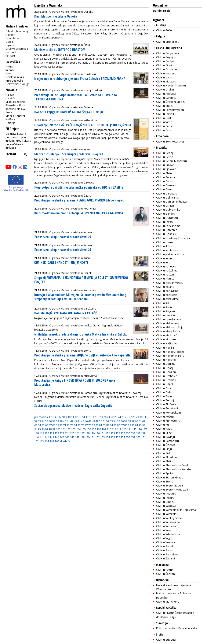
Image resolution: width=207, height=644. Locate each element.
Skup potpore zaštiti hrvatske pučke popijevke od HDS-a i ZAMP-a (79, 187)
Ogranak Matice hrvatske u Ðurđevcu (73, 74)
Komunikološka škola (15, 111)
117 (144, 429)
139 (143, 433)
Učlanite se (12, 38)
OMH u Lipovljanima (169, 319)
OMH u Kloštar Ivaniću (170, 283)
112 (119, 429)
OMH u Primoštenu (168, 421)
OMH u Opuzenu (167, 372)
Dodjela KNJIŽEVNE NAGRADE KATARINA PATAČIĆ (66, 313)
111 (114, 429)
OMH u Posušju (166, 94)
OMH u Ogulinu (166, 364)
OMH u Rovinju (166, 437)
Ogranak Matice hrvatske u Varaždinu (73, 308)
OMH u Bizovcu (166, 165)
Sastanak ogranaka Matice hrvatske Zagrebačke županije (73, 406)
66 (47, 425)
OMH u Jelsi (163, 262)
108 (99, 429)
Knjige (9, 66)
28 (134, 417)
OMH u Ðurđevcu (167, 218)
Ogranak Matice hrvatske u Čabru (70, 196)
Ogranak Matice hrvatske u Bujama (71, 107)
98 (50, 429)
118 (37, 433)
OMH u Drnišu (165, 206)
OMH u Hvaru (165, 242)
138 (138, 433)
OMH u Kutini (164, 307)
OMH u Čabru (165, 181)
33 (39, 421)
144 (57, 437)
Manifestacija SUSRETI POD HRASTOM (60, 50)
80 (97, 425)
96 (43, 429)
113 (124, 429)
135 (123, 433)
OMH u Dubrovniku (168, 210)
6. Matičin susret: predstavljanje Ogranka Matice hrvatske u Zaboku (81, 334)
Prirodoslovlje (14, 81)
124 (67, 433)
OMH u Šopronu (166, 574)
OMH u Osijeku (166, 384)
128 (87, 433)
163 (42, 441)
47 (90, 421)
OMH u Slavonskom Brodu (173, 465)
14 (83, 417)
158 (128, 437)
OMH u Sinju (164, 449)
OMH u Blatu (164, 173)
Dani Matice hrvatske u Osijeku (56, 16)
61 (140, 421)
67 (50, 425)
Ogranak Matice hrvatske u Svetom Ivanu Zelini (75, 397)
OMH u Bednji (165, 153)
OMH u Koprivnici (167, 295)
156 (118, 437)
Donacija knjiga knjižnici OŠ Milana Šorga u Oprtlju (69, 112)
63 (36, 425)
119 (42, 433)
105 (83, 429)
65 (43, 425)
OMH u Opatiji (165, 368)
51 (104, 421)
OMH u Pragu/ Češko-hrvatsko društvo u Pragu (175, 615)
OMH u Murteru (166, 339)
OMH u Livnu (164, 77)
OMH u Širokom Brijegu (171, 102)
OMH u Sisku (164, 453)
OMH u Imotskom (167, 250)
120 (47, 433)
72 (68, 425)
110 (109, 429)
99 (54, 429)
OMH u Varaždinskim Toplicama (176, 510)
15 (87, 417)
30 (141, 417)
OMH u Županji (166, 558)
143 (52, 437)
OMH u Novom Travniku (171, 85)
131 (103, 433)
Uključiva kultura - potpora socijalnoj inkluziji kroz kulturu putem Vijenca (18, 139)
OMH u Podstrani (167, 408)
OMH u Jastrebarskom (170, 254)
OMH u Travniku (166, 114)
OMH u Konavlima (167, 291)
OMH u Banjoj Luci (168, 53)
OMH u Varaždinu (167, 514)
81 (101, 425)
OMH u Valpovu (166, 506)
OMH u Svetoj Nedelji (170, 485)
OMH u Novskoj (166, 360)
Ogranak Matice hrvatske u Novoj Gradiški (76, 90)
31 (145, 417)
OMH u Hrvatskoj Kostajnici (173, 238)
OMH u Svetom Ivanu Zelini (173, 489)
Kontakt (10, 56)
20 (105, 417)
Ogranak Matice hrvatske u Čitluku (71, 45)
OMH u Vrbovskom (168, 534)
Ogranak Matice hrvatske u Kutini (70, 258)
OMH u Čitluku (165, 65)
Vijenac (10, 70)
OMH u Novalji (165, 348)
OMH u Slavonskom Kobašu (174, 469)
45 (83, 421)
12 (76, 417)
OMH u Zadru (165, 550)
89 (129, 425)
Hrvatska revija (15, 77)
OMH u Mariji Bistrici (169, 331)
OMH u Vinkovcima (168, 522)
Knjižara (10, 119)
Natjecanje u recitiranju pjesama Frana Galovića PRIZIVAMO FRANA (80, 79)
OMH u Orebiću (166, 380)
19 (101, 417)
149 (82, 437)
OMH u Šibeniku (166, 445)
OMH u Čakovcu (166, 185)
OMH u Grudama (167, 69)
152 (97, 437)
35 (47, 421)
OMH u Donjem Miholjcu (171, 201)
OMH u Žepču (165, 130)
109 (104, 429)
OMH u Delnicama (167, 197)
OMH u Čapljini (165, 61)
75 (79, 425)
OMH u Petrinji (165, 400)
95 (39, 429)
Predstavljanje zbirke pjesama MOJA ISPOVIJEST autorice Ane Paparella (82, 355)
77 (86, 425)
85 (115, 425)
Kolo (8, 73)
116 (139, 429)
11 (73, 417)
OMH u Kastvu (165, 274)
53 (111, 421)
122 (57, 433)
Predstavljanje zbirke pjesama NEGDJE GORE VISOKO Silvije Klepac (79, 200)
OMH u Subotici (166, 640)
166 (57, 441)
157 (123, 437)
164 (47, 441)
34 (43, 421)
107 (94, 429)
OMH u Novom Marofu (170, 356)
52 (108, 421)
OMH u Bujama (166, 177)
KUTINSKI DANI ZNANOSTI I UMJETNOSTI (61, 263)
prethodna (41, 417)
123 (62, 433)
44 (79, 421)
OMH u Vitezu (165, 122)
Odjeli (9, 42)
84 (111, 425)
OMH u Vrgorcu (166, 538)
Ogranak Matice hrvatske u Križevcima (73, 120)
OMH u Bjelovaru (167, 169)
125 (72, 433)
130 (97, 433)
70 (61, 425)
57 (126, 421)
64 (39, 425)
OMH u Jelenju (165, 258)
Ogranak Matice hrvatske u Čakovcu (72, 182)
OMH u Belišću (165, 157)
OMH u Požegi (165, 417)
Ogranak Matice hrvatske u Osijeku (71, 12)
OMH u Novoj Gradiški (170, 352)
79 (93, 425)
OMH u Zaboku (166, 546)
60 (137, 421)
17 (94, 417)
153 (103, 437)
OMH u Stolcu (165, 106)
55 (119, 421)
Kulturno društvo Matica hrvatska (177, 628)
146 (67, 437)
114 (129, 429)
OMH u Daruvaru (167, 193)
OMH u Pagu (164, 396)
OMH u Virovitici (166, 526)
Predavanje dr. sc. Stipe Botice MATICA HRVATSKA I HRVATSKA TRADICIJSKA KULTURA (76, 97)
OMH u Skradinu (167, 457)
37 (54, 421)
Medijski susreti (16, 116)
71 (65, 425)
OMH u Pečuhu (166, 570)
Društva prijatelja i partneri (17, 50)
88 (126, 425)
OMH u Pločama (166, 404)
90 (133, 425)
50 (101, 421)
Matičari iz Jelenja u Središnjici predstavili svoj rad (69, 154)
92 (140, 425)
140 (37, 437)
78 (90, 425)
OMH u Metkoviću (167, 335)
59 (133, 421)
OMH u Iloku (164, 246)
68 (54, 425)
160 (138, 437)
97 (47, 429)
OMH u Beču (164, 30)
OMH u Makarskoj (167, 323)
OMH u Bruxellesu (168, 42)
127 (82, 433)
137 (133, 433)
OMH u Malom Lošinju (170, 327)
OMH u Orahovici (167, 376)
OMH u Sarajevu (166, 98)
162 (37, 441)
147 (72, 437)
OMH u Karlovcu (166, 266)
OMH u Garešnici (167, 230)
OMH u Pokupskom (168, 412)
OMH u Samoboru (168, 441)
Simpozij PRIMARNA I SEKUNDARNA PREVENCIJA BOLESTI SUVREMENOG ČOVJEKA (81, 280)
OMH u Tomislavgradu (170, 110)
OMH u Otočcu (165, 388)
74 (75, 425)
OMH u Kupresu (166, 73)
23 (116, 417)
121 (52, 433)
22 (112, 417)
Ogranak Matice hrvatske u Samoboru (73, 393)
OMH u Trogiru (165, 498)
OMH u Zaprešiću (167, 554)
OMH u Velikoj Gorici (169, 518)
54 (115, 421)
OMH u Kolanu (165, 287)
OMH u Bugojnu (166, 57)
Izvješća (10, 98)
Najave (10, 95)
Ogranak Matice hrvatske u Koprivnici (72, 208)
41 (68, 421)
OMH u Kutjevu (166, 311)
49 (97, 421)
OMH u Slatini (165, 461)
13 (80, 417)
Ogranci (10, 45)
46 (86, 421)
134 (118, 433)
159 (133, 437)
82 (104, 425)
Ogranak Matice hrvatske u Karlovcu (72, 232)
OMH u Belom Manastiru (172, 161)
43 (75, 421)
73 (72, 425)
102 (68, 429)
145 (62, 437)
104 (78, 429)
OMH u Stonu (165, 481)
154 (108, 437)
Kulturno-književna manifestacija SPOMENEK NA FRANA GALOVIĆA (79, 213)
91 (137, 425)
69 (57, 425)
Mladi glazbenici (16, 102)
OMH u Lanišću (166, 315)
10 (69, 417)
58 (129, 421)
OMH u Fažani (165, 222)
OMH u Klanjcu (165, 278)
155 (113, 437)
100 (58, 429)
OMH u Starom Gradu (170, 477)
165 (52, 441)
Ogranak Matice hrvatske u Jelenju (71, 149)
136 (128, 433)
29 (137, 417)
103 (73, 429)
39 (61, 421)
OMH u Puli (163, 425)
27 (130, 417)
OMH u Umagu (165, 502)
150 (87, 437)
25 (123, 417)
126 (77, 433)
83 (108, 425)
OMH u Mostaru (166, 81)
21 (109, 417)
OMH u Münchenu (168, 602)
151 (92, 437)
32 (36, 421)
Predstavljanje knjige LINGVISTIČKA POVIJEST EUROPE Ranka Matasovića (75, 383)
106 (89, 429)
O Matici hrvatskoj (17, 31)
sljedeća (65, 441)
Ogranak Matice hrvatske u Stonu (70, 351)
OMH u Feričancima (168, 226)
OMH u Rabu (164, 429)
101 (63, 429)
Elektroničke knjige (17, 84)
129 (92, 433)
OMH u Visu (164, 530)
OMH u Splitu (164, 473)
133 (113, 433)
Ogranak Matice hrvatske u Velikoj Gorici (75, 325)
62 (144, 421)
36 (50, 421)
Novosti (10, 35)
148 (77, 437)
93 (144, 425)
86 (119, 425)
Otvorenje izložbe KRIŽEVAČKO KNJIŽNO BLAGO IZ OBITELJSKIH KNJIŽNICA (83, 125)
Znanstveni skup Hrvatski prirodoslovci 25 (63, 237)
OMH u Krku (164, 303)
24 (119, 417)
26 (127, 417)
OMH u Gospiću (166, 234)
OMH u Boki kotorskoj (170, 141)
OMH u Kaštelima (167, 270)
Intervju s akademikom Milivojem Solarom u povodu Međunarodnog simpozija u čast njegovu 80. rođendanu (80, 297)
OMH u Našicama (167, 343)
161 (143, 437)
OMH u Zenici (165, 126)
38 (57, 421)
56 (122, 421)
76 (83, 425)
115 (134, 429)
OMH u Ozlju (164, 392)
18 (98, 417)
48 (93, 421)
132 (108, 433)
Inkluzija (11, 148)
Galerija (10, 123)
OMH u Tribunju (166, 493)
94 (36, 429)
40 (65, 421)
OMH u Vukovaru (167, 542)
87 (122, 425)
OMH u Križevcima (167, 299)
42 (72, 421)
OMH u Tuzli (164, 118)
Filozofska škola (16, 105)
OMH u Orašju (165, 89)
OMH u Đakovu (166, 214)
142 (47, 437)
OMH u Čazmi (165, 189)
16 (91, 417)
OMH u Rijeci (164, 433)
